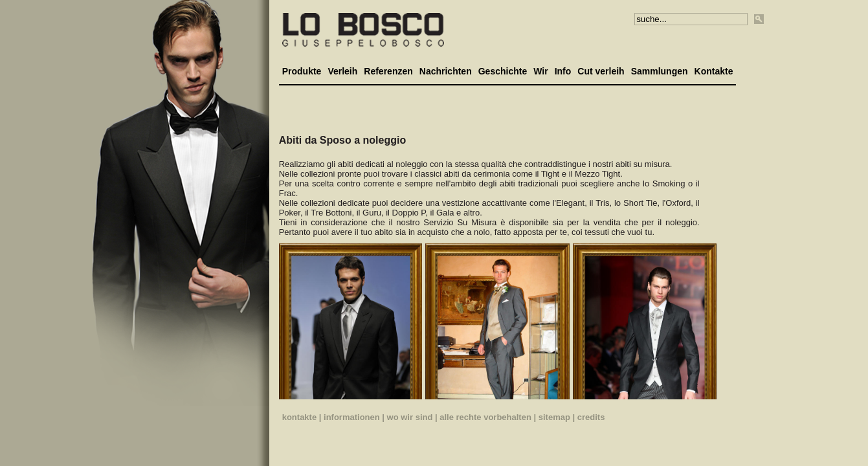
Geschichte (503, 71)
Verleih (342, 71)
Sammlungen (660, 71)
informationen (352, 417)
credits (591, 417)
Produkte (302, 71)
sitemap (554, 417)
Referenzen (388, 71)
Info (563, 71)
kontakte (299, 417)
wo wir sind (410, 417)
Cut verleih (601, 71)
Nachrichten (446, 71)
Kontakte (714, 71)
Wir (540, 71)
